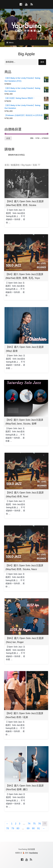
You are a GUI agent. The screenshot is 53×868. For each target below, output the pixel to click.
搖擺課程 (15, 165)
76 (40, 824)
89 (28, 828)
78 (8, 828)
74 (29, 824)
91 (39, 828)
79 (13, 828)
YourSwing (33, 853)
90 (33, 828)
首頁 (7, 165)
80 (18, 828)
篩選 (8, 138)
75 (34, 824)
